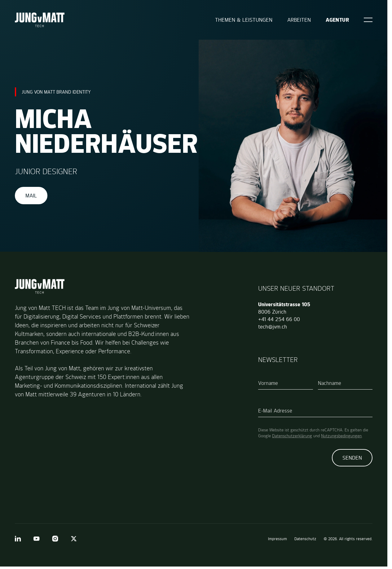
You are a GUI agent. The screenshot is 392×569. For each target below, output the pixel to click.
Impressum (277, 539)
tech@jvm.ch (273, 327)
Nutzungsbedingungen (341, 436)
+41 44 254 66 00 (279, 319)
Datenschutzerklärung (292, 436)
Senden (352, 458)
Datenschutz (305, 539)
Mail (31, 196)
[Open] (368, 20)
